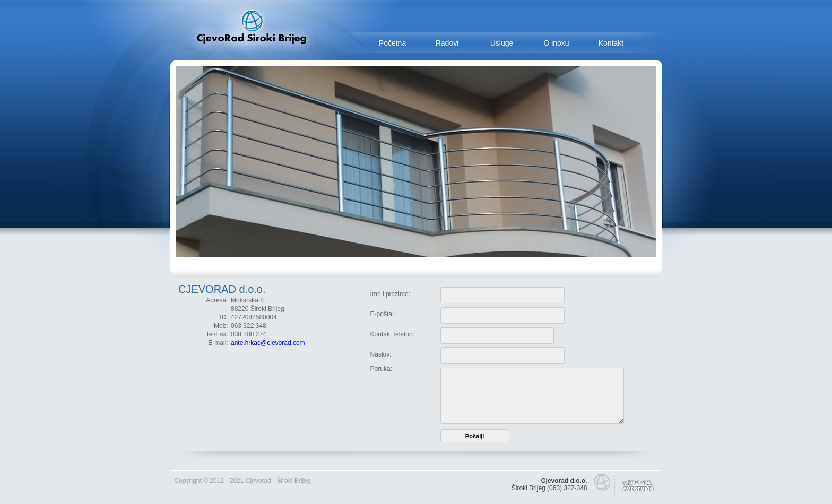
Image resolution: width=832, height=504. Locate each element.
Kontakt (611, 43)
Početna (392, 43)
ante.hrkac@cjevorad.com (268, 343)
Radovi (447, 43)
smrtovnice (496, 481)
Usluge (502, 43)
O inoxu (556, 43)
